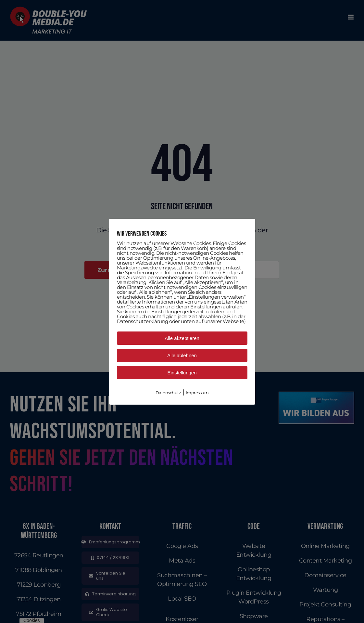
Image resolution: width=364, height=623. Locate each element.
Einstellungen (182, 373)
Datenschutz (168, 393)
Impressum (197, 393)
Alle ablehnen (182, 355)
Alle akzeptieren (182, 338)
